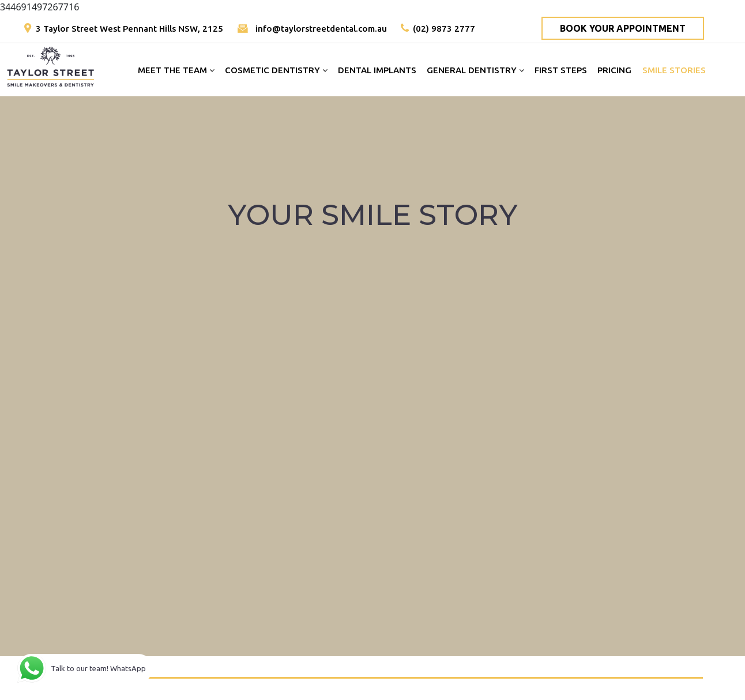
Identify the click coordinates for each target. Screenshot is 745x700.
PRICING (614, 70)
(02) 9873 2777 (444, 29)
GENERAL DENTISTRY (475, 70)
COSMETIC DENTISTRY (276, 70)
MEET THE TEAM (176, 70)
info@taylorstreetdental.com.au (321, 29)
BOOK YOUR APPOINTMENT (623, 28)
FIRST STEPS (561, 70)
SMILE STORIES (674, 70)
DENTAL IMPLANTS (377, 70)
